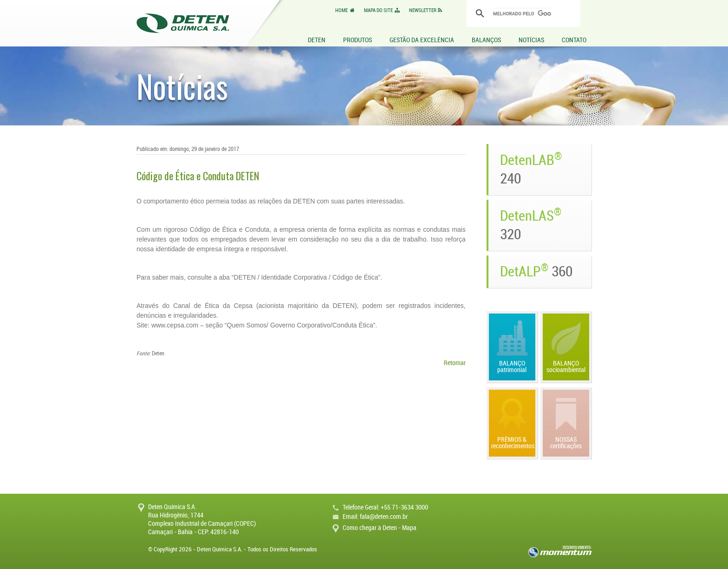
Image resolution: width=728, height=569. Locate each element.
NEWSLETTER (426, 10)
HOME (346, 10)
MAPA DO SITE (383, 10)
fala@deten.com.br (384, 517)
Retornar (455, 363)
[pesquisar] (522, 13)
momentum (560, 552)
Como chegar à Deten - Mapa (380, 528)
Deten (183, 23)
